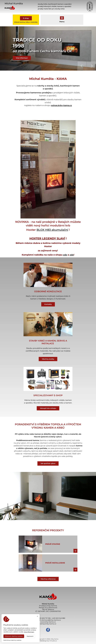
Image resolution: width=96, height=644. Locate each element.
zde (65, 255)
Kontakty (48, 304)
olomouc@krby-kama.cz (51, 620)
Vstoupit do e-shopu (48, 408)
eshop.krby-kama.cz (62, 105)
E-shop (26, 18)
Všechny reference (48, 579)
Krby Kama (54, 639)
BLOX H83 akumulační (52, 230)
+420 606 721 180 (44, 618)
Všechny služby (48, 359)
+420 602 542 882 (58, 618)
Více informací (22, 58)
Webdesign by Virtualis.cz (48, 641)
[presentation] (82, 66)
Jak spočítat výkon (48, 463)
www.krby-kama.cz (48, 622)
